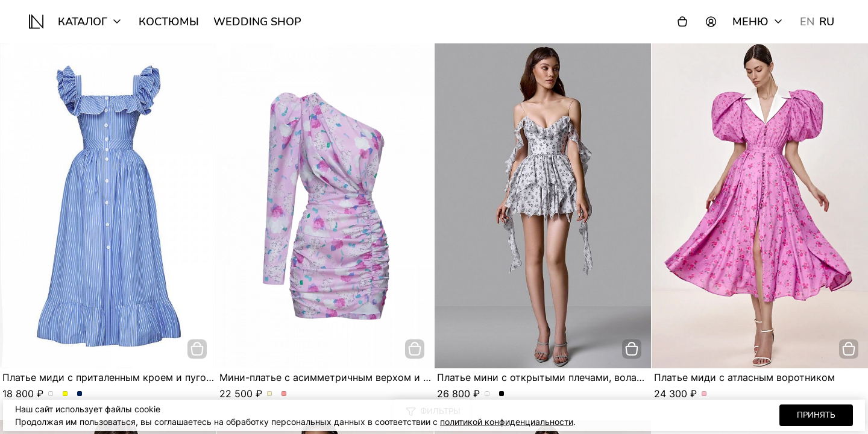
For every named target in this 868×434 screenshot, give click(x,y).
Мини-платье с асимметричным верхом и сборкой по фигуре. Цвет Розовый (284, 394)
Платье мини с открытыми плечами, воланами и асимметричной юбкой (610, 377)
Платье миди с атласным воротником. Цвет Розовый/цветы (704, 394)
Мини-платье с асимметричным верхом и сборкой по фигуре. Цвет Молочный (270, 394)
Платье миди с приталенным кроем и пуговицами (122, 377)
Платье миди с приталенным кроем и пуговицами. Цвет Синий (80, 394)
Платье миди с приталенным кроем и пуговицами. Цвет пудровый (51, 394)
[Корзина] (682, 22)
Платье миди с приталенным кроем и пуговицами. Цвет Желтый (65, 394)
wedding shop (257, 22)
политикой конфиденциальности (507, 422)
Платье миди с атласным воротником (744, 377)
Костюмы (169, 22)
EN (807, 22)
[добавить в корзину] (197, 349)
